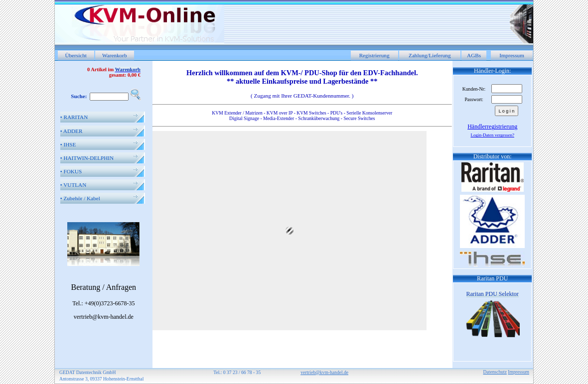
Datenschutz (495, 372)
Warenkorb (114, 55)
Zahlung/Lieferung (430, 55)
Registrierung (374, 55)
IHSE (68, 144)
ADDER (72, 131)
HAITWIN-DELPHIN (87, 158)
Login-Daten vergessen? (492, 135)
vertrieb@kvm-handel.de (324, 372)
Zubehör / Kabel (80, 198)
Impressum (512, 55)
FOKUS (71, 171)
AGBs (474, 55)
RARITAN (74, 117)
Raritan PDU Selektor (493, 294)
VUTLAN (73, 185)
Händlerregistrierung (492, 127)
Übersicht (76, 55)
